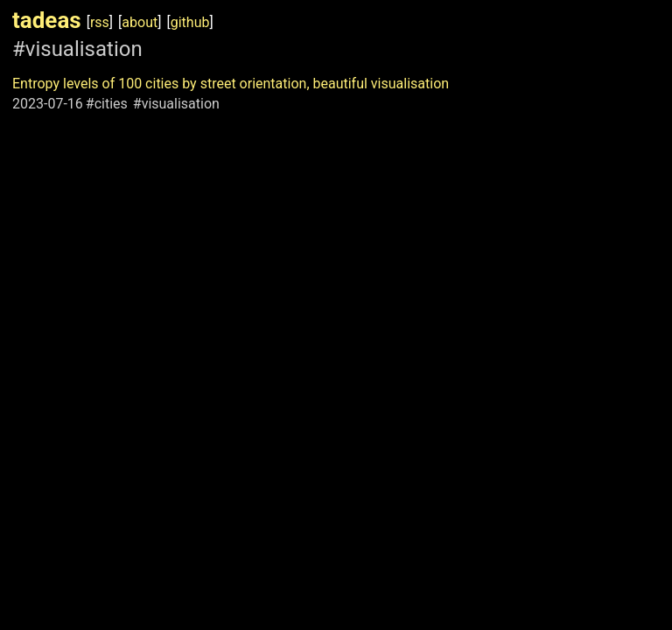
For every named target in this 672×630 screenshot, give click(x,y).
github (190, 22)
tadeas (47, 20)
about (140, 22)
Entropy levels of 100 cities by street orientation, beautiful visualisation (231, 84)
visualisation (181, 104)
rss (100, 22)
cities (111, 104)
